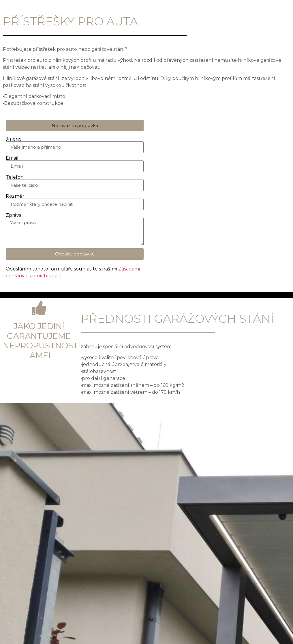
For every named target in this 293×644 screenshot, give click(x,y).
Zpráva (14, 215)
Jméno (14, 139)
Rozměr (15, 196)
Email (12, 158)
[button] (75, 125)
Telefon (15, 177)
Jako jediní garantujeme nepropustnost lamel (41, 341)
